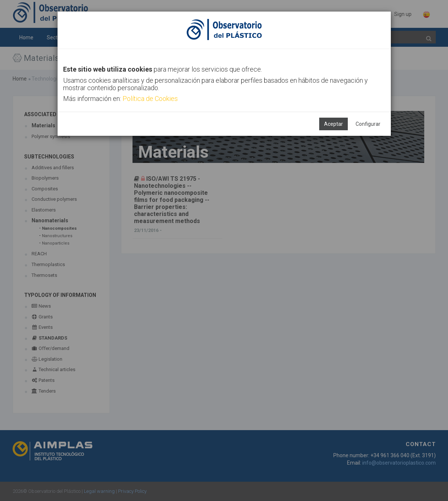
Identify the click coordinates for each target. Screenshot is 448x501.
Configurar (368, 124)
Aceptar (333, 124)
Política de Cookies (150, 99)
